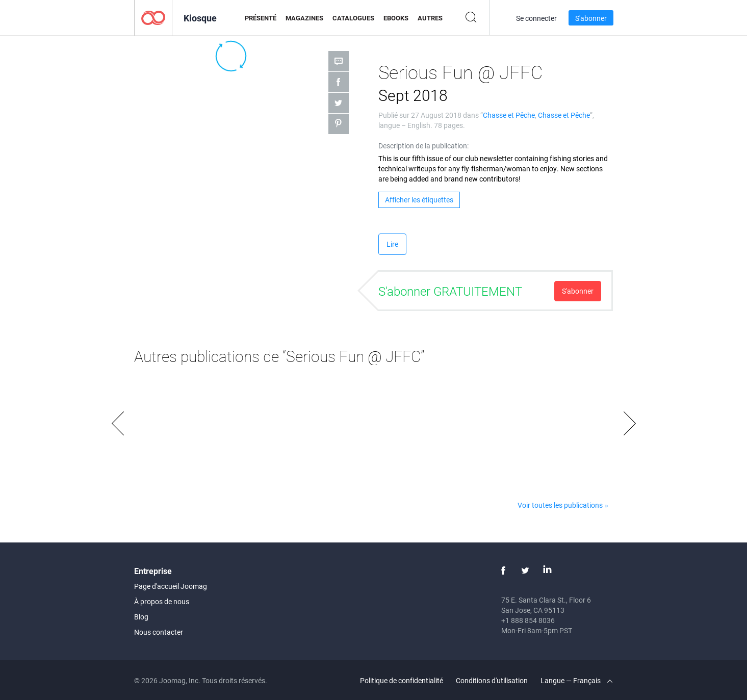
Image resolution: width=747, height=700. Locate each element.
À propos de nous (162, 601)
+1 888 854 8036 (528, 620)
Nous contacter (159, 632)
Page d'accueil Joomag (171, 586)
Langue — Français (576, 680)
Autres (430, 18)
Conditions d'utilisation (492, 680)
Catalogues (353, 18)
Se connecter (536, 18)
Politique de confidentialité (402, 680)
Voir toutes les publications (560, 505)
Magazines (304, 18)
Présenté (261, 18)
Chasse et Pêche (509, 115)
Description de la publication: (423, 146)
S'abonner (591, 18)
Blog (141, 617)
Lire (392, 244)
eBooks (396, 18)
